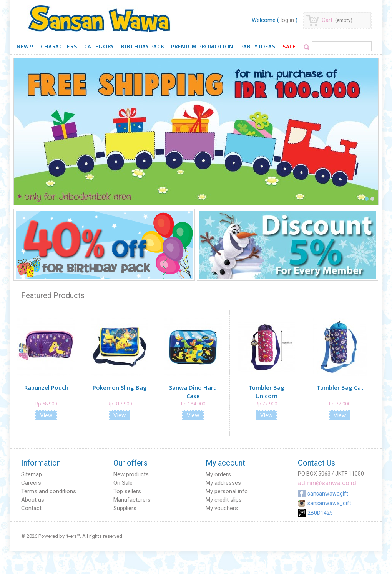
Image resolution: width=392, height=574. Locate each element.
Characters (59, 46)
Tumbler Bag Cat (340, 387)
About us (33, 500)
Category (99, 46)
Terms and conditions (49, 491)
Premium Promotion (202, 46)
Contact (31, 508)
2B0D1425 (320, 513)
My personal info (227, 491)
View (46, 415)
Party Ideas (258, 46)
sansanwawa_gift (329, 503)
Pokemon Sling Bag (120, 387)
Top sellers (127, 491)
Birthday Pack (143, 46)
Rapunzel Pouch (46, 387)
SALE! (290, 46)
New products (131, 474)
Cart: (337, 20)
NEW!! (25, 46)
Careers (31, 483)
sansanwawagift (328, 494)
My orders (218, 474)
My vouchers (222, 508)
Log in (287, 20)
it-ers (71, 536)
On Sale (123, 483)
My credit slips (224, 500)
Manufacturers (132, 500)
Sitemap (32, 474)
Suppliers (125, 508)
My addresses (223, 483)
